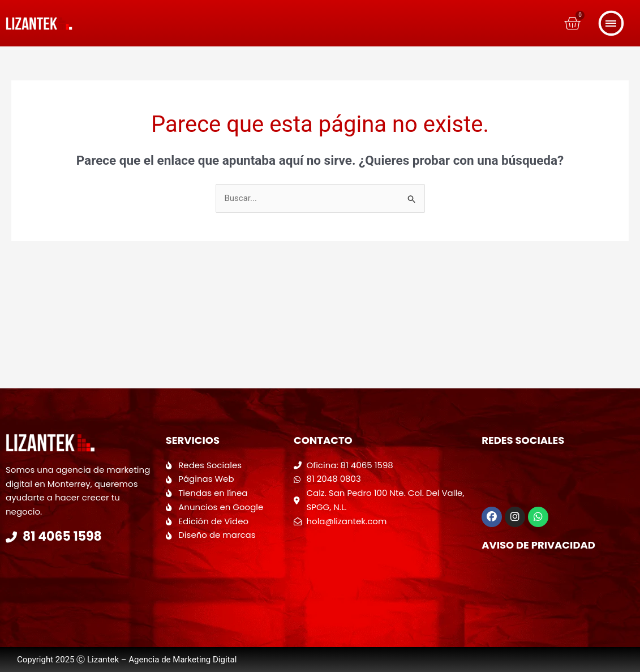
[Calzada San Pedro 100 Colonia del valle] (382, 573)
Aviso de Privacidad (538, 545)
